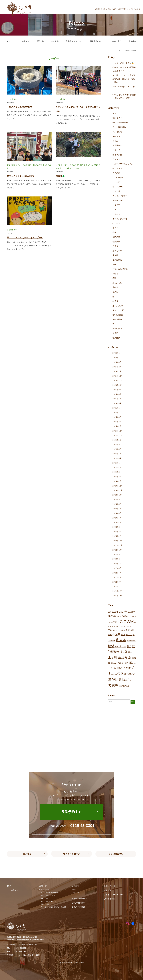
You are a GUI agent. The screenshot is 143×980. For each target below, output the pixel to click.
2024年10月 (118, 440)
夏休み (115, 264)
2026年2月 (117, 367)
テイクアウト (118, 200)
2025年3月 (117, 417)
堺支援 (115, 255)
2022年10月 (118, 550)
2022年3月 (117, 582)
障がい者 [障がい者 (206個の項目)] (115, 679)
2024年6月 (117, 458)
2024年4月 (117, 467)
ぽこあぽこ (117, 223)
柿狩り (83, 165)
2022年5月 (117, 573)
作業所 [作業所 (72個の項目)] (117, 634)
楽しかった (90, 165)
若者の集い (117, 329)
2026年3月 (117, 362)
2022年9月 (117, 555)
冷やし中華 (117, 251)
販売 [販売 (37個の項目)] (126, 674)
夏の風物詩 (117, 260)
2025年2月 (117, 422)
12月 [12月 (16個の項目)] (110, 612)
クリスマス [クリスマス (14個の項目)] (123, 627)
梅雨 (114, 278)
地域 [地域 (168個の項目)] (111, 646)
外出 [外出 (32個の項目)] (119, 647)
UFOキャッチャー (120, 123)
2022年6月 (117, 568)
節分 (114, 324)
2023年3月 (117, 527)
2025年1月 (117, 426)
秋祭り (115, 301)
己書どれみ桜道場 (120, 269)
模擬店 (115, 287)
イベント (19, 165)
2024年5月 (117, 463)
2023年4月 (117, 522)
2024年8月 (117, 449)
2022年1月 (117, 587)
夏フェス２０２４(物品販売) (20, 176)
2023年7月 (117, 509)
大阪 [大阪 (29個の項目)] (124, 647)
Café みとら (118, 118)
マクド (115, 228)
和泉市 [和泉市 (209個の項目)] (121, 640)
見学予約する (72, 812)
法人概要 (27, 854)
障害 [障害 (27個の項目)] (121, 686)
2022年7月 (117, 564)
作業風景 (116, 242)
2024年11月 (118, 435)
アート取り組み (119, 127)
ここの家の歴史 (116, 854)
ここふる (116, 182)
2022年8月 (117, 559)
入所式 (115, 246)
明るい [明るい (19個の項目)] (131, 652)
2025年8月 (117, 394)
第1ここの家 (38, 165)
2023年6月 (117, 513)
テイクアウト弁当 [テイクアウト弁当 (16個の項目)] (119, 630)
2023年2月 (117, 532)
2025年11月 (118, 380)
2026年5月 (117, 353)
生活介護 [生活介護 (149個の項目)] (124, 657)
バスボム (116, 210)
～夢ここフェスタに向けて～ (21, 107)
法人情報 (76, 893)
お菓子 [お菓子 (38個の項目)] (116, 622)
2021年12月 (118, 591)
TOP (119, 51)
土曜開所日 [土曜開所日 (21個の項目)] (131, 641)
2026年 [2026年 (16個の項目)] (119, 616)
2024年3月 (117, 472)
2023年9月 (117, 500)
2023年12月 (118, 486)
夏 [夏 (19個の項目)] (116, 647)
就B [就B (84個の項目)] (129, 646)
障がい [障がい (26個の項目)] (132, 674)
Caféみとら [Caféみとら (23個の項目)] (127, 616)
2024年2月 (117, 477)
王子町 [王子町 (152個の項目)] (113, 657)
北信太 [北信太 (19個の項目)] (113, 641)
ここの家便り (12, 99)
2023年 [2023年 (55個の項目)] (123, 612)
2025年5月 (117, 408)
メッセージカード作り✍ (123, 63)
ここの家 (116, 173)
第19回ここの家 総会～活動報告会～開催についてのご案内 (124, 79)
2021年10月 (118, 596)
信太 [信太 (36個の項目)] (123, 635)
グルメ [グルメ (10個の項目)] (129, 627)
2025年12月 (118, 376)
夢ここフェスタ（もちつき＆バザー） (25, 238)
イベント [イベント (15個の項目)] (115, 627)
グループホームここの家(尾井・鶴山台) (53, 907)
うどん (115, 141)
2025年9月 (117, 390)
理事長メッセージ (72, 854)
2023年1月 (117, 536)
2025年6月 (117, 403)
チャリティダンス (120, 196)
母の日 (115, 292)
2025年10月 (118, 385)
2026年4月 (117, 358)
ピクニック (117, 214)
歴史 (75, 890)
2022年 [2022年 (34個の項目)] (115, 612)
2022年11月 (118, 545)
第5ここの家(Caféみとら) (49, 901)
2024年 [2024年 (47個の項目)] (132, 612)
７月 (114, 113)
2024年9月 (117, 445)
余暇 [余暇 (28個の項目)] (128, 630)
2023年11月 (118, 490)
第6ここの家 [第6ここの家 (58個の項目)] (124, 668)
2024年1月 (117, 481)
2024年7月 (117, 454)
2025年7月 (117, 399)
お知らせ (66, 165)
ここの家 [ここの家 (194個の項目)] (127, 621)
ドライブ (116, 205)
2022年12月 (118, 541)
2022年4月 (117, 577)
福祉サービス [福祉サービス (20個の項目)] (123, 663)
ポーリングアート (120, 219)
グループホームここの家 (123, 164)
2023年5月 (117, 518)
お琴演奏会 (117, 145)
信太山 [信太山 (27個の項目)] (129, 635)
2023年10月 (118, 495)
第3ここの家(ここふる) (48, 896)
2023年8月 (117, 504)
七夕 (114, 232)
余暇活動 (116, 237)
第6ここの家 (74, 168)
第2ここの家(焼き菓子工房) (49, 893)
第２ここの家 (64, 168)
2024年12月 (118, 431)
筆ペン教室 (117, 319)
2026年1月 (117, 371)
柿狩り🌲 (60, 176)
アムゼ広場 (11, 165)
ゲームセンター (119, 168)
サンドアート (118, 187)
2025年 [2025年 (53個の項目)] (112, 616)
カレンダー (117, 159)
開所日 (115, 333)
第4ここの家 (45, 898)
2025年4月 (117, 413)
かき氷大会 (117, 155)
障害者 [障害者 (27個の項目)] (126, 686)
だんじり (116, 191)
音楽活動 (116, 338)
